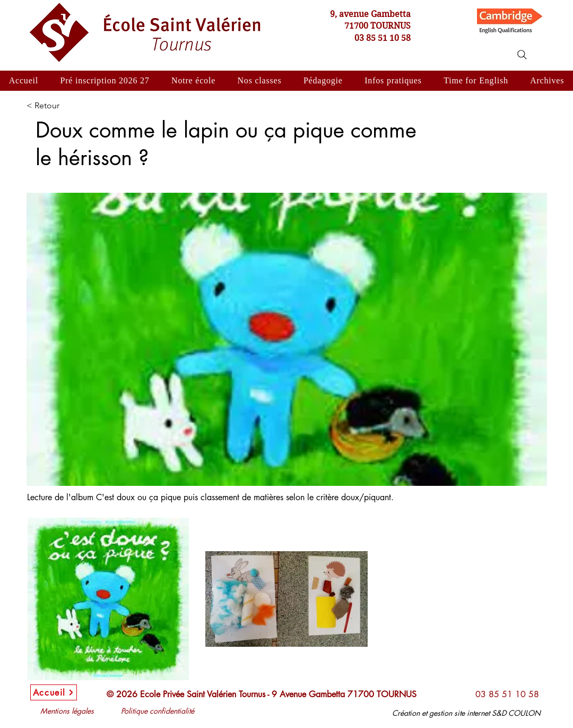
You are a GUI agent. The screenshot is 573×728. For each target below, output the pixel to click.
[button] (193, 81)
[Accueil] (54, 692)
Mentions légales (67, 711)
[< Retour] (61, 106)
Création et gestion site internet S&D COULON (466, 713)
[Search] (522, 55)
